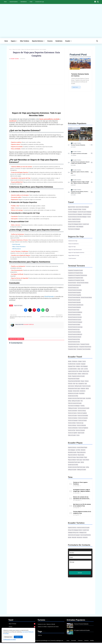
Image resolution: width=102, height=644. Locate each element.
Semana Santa (76, 391)
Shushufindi (82, 393)
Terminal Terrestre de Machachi (75, 335)
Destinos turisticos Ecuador (74, 222)
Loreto (82, 369)
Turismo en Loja (80, 423)
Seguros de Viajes (16, 49)
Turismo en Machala (81, 425)
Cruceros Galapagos (73, 212)
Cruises (89, 217)
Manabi (81, 371)
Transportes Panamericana (85, 347)
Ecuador (68, 41)
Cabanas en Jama (42, 626)
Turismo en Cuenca (72, 413)
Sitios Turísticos (25, 41)
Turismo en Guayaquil (73, 421)
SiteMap (92, 642)
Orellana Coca (85, 374)
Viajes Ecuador (81, 433)
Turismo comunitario (73, 411)
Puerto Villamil (86, 460)
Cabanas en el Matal (42, 628)
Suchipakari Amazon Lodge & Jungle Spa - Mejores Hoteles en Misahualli (82, 491)
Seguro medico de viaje (74, 256)
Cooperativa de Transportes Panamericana (77, 275)
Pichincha (70, 384)
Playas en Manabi (72, 460)
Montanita (83, 450)
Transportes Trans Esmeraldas (84, 349)
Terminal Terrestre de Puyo (74, 339)
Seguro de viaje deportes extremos (76, 253)
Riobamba (83, 389)
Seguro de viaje (72, 247)
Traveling (82, 406)
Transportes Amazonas (73, 347)
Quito (86, 384)
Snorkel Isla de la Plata (73, 396)
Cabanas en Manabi (51, 626)
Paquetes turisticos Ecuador (78, 376)
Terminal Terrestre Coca (73, 288)
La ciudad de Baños (72, 369)
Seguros (13, 41)
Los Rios (86, 369)
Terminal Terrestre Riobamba (78, 145)
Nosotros (87, 642)
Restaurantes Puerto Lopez (74, 389)
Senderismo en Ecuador (73, 393)
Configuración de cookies (10, 639)
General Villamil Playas (82, 448)
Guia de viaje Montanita (86, 535)
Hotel (31, 2)
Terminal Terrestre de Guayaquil (75, 322)
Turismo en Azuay (82, 411)
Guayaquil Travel (72, 366)
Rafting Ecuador (78, 386)
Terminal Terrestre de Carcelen (75, 317)
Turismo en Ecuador (72, 416)
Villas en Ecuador (72, 435)
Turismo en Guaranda (83, 418)
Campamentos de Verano (53, 628)
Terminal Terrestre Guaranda (74, 293)
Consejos (70, 209)
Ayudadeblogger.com (45, 642)
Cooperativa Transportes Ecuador (75, 271)
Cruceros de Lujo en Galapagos (85, 212)
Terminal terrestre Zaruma (74, 344)
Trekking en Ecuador (73, 408)
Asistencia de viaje (73, 241)
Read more (76, 87)
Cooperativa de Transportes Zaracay (76, 280)
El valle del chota (72, 364)
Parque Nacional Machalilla (74, 381)
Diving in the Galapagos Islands (75, 224)
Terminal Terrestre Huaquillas (75, 295)
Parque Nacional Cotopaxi (74, 379)
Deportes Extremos (37, 41)
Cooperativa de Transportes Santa (76, 278)
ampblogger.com (59, 642)
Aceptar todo (18, 637)
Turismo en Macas (72, 425)
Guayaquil (83, 364)
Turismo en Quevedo (80, 430)
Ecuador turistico (72, 227)
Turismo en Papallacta (83, 428)
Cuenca (70, 219)
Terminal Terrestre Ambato (83, 283)
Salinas (87, 389)
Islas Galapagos (80, 227)
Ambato (70, 362)
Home (6, 41)
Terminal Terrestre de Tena (74, 342)
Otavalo (70, 376)
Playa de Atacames (81, 452)
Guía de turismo (14, 2)
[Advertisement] (51, 21)
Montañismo (24, 2)
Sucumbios (88, 398)
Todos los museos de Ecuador (75, 403)
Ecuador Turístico (15, 59)
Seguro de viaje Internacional (75, 250)
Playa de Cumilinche (73, 455)
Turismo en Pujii (72, 430)
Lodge (79, 369)
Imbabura (78, 366)
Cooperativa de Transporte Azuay (75, 273)
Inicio (5, 2)
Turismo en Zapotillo (73, 433)
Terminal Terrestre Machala (74, 298)
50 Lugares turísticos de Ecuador (79, 154)
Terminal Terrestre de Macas (74, 332)
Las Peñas (78, 450)
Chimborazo (75, 362)
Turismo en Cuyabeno (82, 413)
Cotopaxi (80, 362)
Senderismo (59, 41)
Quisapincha (81, 384)
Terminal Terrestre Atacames (75, 285)
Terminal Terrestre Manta (86, 298)
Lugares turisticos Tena (73, 371)
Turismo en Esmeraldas (83, 416)
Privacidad (74, 642)
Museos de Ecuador (72, 374)
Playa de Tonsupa (72, 457)
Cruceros (50, 41)
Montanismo (80, 538)
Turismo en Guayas (82, 421)
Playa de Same (81, 455)
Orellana (79, 374)
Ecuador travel (86, 224)
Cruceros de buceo (87, 214)
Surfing (70, 401)
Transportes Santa (72, 349)
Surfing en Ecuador (76, 401)
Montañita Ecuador (72, 452)
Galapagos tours (83, 533)
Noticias (40, 637)
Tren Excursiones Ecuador (83, 408)
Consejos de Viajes (77, 209)
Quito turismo (71, 386)
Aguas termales (72, 207)
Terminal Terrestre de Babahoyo (75, 312)
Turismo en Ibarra (72, 423)
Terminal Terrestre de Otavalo (75, 337)
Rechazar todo (8, 637)
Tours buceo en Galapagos (74, 229)
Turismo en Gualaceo (73, 418)
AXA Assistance (17, 249)
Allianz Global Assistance (19, 247)
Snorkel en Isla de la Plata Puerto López (77, 398)
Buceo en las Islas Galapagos (82, 207)
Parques (82, 381)
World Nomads (16, 244)
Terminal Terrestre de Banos (74, 315)
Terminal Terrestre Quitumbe (74, 303)
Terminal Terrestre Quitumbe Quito (76, 305)
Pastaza (87, 381)
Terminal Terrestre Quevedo (74, 300)
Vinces (78, 435)
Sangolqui (70, 391)
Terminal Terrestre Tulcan (74, 310)
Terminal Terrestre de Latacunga (75, 327)
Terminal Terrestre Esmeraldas (75, 290)
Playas (86, 457)
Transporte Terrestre (85, 344)
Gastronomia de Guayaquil (74, 535)
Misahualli (74, 538)
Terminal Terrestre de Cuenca (75, 320)
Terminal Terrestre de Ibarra (74, 325)
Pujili (74, 384)
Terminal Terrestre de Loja (74, 330)
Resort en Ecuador (86, 386)
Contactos (80, 642)
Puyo (77, 384)
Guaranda (78, 364)
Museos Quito (86, 371)
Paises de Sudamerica (74, 244)
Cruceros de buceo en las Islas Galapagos (77, 217)
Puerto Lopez (79, 460)
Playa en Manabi (80, 457)
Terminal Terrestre (72, 283)
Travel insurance (72, 259)
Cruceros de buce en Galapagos (75, 214)
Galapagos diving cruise (73, 533)
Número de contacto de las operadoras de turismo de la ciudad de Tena (81, 499)
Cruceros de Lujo (40, 2)
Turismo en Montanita (73, 428)
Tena (82, 401)
